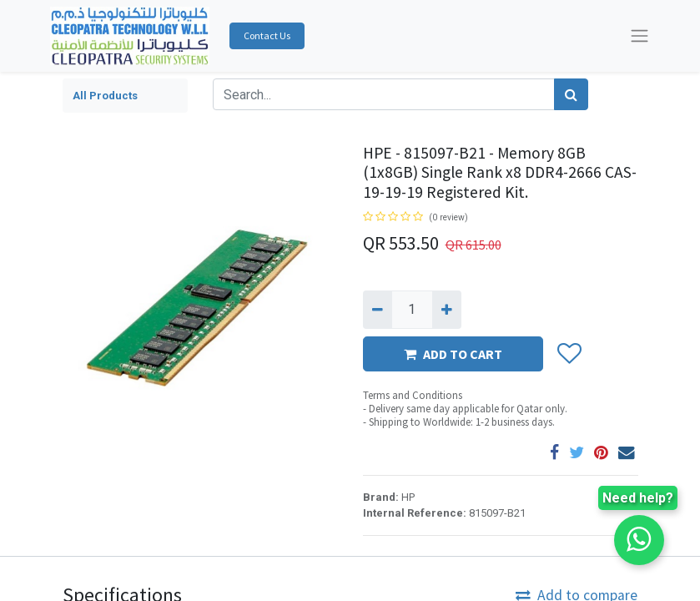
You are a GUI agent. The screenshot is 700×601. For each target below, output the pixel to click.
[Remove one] (378, 310)
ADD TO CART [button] (453, 354)
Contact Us (267, 35)
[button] (569, 355)
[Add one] (447, 310)
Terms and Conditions (413, 395)
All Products (105, 96)
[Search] (571, 94)
